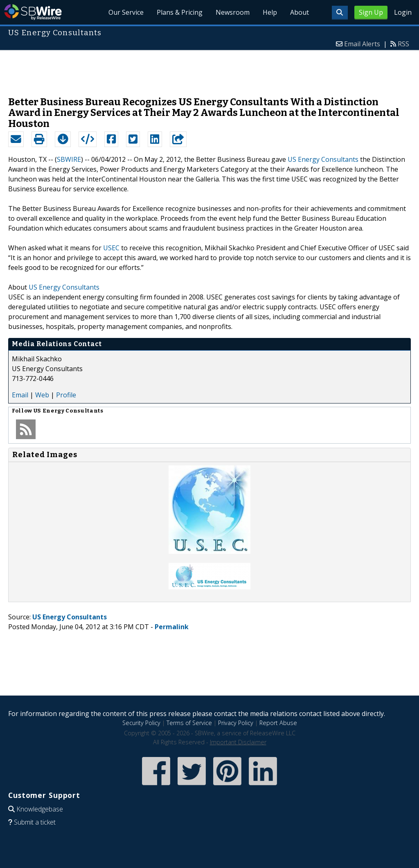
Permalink (172, 627)
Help (270, 12)
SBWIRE (69, 159)
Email (20, 395)
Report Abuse (278, 723)
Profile (66, 395)
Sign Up (371, 12)
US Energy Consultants (323, 159)
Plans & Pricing (180, 12)
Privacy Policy (236, 723)
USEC (111, 248)
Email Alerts (362, 44)
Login (403, 12)
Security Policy (141, 723)
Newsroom (233, 12)
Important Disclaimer (238, 742)
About (300, 12)
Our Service (126, 12)
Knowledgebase (40, 809)
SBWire (33, 12)
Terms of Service (189, 723)
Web (42, 395)
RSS (403, 44)
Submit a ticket (35, 822)
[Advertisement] (209, 69)
